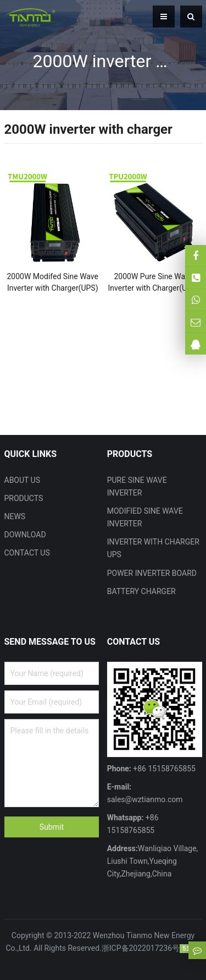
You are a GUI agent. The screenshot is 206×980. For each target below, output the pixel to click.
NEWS (15, 516)
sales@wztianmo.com (145, 799)
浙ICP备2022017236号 (141, 948)
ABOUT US (23, 480)
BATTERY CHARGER (141, 591)
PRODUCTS (24, 498)
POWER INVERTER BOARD (152, 573)
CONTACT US (27, 553)
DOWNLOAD (25, 535)
